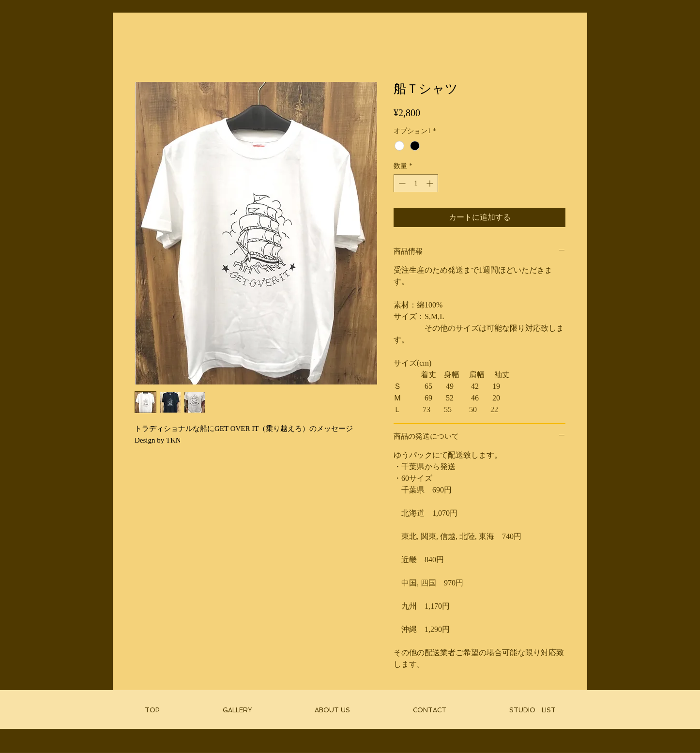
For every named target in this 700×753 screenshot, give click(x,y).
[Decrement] (401, 183)
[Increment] (431, 183)
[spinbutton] (416, 183)
